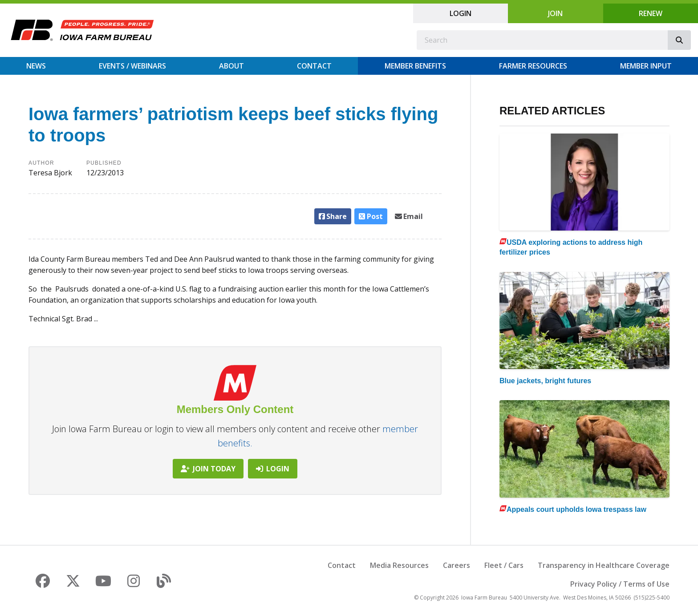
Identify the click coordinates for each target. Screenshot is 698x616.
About (231, 66)
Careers (457, 565)
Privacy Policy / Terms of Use (620, 584)
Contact (314, 66)
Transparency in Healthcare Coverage (604, 565)
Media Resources (399, 565)
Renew (651, 13)
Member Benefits (415, 66)
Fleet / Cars (504, 565)
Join (555, 13)
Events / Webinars (132, 66)
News (36, 66)
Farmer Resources (533, 66)
